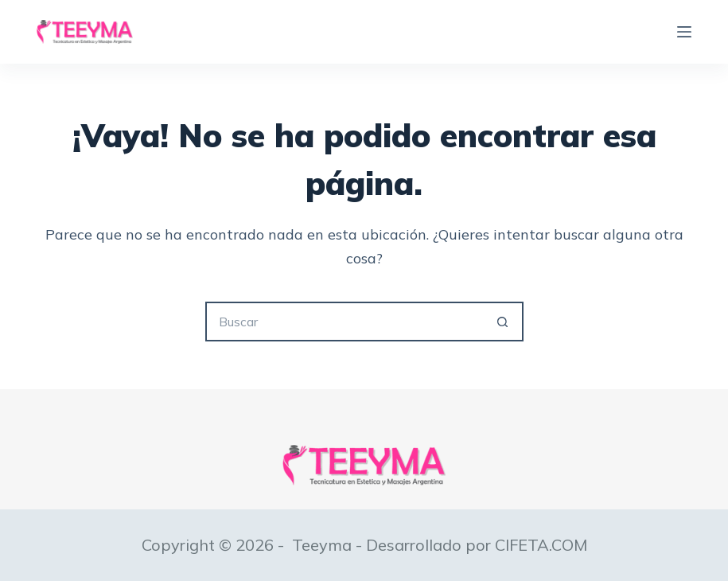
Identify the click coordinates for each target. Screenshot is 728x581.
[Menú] (684, 32)
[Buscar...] (345, 322)
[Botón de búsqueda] (504, 322)
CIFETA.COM (541, 545)
